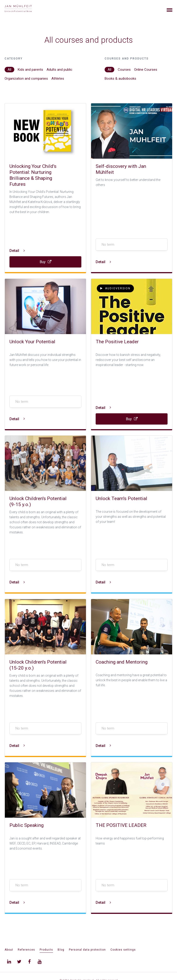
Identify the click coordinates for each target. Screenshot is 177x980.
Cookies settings (123, 950)
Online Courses (146, 70)
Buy (46, 262)
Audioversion (115, 288)
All (9, 70)
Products (46, 950)
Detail (17, 251)
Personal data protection (87, 950)
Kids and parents (30, 70)
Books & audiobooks (120, 79)
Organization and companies (26, 79)
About (9, 950)
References (26, 950)
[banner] (24, 9)
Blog (61, 950)
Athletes (58, 79)
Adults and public (59, 70)
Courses (124, 70)
